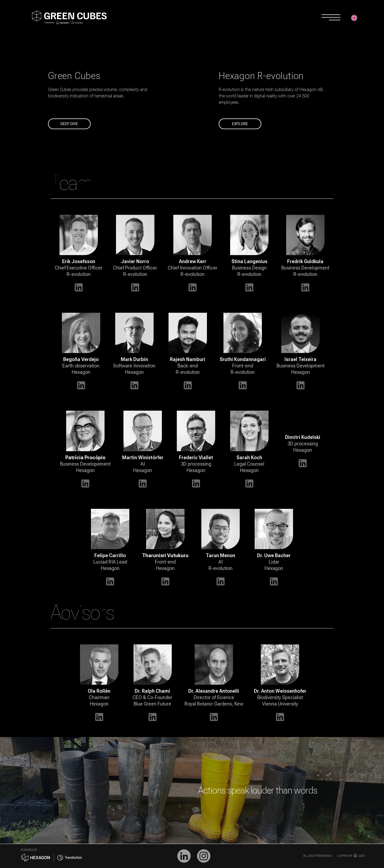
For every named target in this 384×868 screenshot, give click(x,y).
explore (240, 124)
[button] (357, 19)
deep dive (69, 124)
